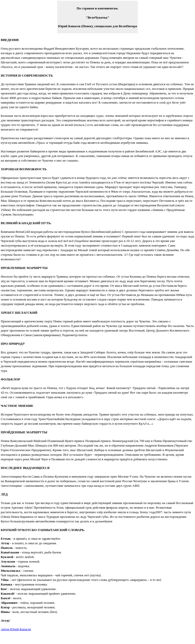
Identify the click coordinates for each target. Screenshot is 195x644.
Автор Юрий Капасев (16, 629)
